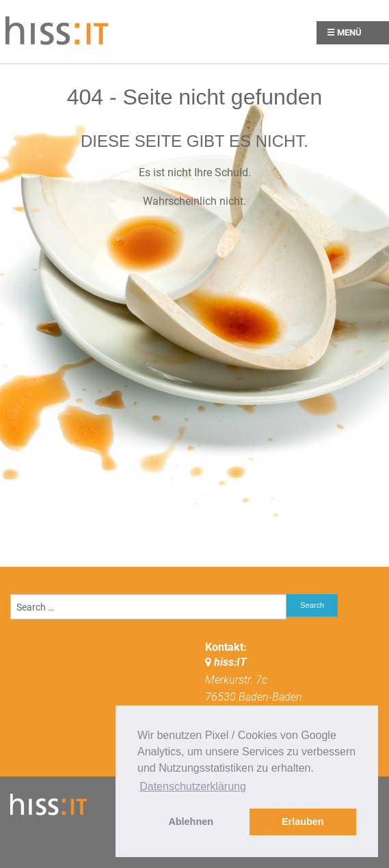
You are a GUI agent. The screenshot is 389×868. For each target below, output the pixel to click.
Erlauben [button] (303, 822)
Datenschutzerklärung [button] (193, 786)
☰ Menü (344, 32)
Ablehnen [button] (191, 822)
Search (312, 605)
